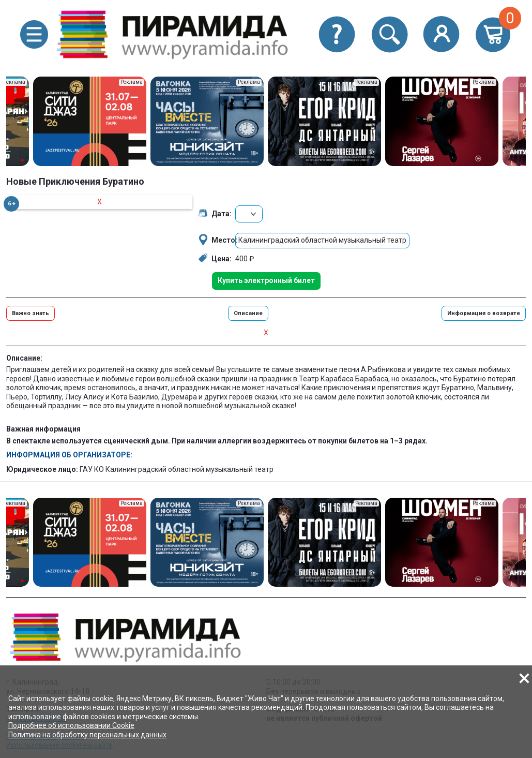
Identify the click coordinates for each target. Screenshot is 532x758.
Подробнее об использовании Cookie (71, 725)
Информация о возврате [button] (484, 313)
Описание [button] (248, 313)
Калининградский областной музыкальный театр (322, 240)
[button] (34, 34)
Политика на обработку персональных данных (87, 735)
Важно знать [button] (31, 313)
